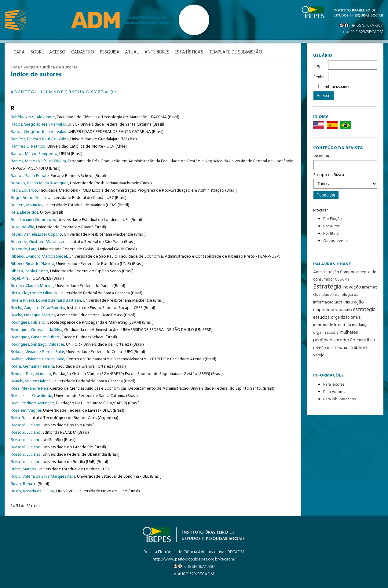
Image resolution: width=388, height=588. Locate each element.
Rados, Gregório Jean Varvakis (38, 124)
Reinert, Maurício (26, 205)
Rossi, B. (18, 418)
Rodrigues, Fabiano (28, 322)
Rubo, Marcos (23, 469)
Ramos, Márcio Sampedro (34, 154)
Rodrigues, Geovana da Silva (37, 330)
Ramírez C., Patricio (28, 146)
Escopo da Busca (345, 180)
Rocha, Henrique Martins (33, 315)
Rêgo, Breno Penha (28, 198)
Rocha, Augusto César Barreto (38, 308)
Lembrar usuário (335, 87)
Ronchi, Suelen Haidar (30, 381)
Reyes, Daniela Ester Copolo (36, 234)
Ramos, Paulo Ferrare (30, 176)
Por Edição (333, 219)
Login (318, 66)
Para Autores (334, 392)
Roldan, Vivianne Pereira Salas (38, 352)
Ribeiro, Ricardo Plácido (33, 264)
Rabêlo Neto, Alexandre (33, 117)
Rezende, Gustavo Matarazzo (38, 242)
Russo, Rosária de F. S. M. (33, 491)
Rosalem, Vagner (26, 410)
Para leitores (334, 385)
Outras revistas (336, 241)
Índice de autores (60, 67)
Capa (15, 67)
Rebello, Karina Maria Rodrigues (39, 183)
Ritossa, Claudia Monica (32, 286)
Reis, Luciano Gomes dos (33, 220)
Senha (319, 77)
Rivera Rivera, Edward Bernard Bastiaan (46, 300)
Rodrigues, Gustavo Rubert (35, 337)
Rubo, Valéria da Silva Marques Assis (43, 476)
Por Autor (331, 226)
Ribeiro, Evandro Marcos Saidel (39, 256)
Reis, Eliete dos (24, 212)
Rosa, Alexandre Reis (29, 388)
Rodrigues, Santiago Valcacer (37, 344)
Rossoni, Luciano (26, 425)
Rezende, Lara (24, 249)
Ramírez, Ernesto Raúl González (40, 139)
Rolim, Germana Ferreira (32, 366)
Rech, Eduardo (24, 190)
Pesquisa (345, 161)
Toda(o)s (109, 92)
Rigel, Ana (20, 278)
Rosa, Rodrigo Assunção (33, 403)
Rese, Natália (22, 227)
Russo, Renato (24, 484)
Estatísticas (192, 52)
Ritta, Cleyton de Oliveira (34, 293)
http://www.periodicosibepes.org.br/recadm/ (194, 559)
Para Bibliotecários (339, 399)
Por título (331, 234)
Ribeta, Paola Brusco (29, 271)
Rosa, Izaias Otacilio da (31, 396)
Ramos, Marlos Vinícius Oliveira (38, 161)
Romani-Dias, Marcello (31, 374)
